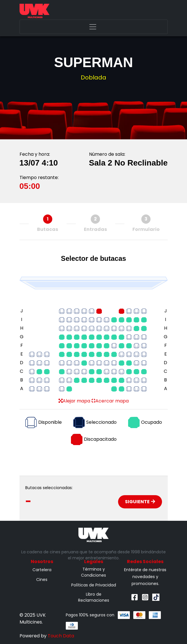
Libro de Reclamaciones (94, 597)
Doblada (93, 77)
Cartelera (42, 570)
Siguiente (140, 502)
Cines (42, 580)
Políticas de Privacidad (94, 585)
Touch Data (61, 636)
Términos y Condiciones (93, 572)
